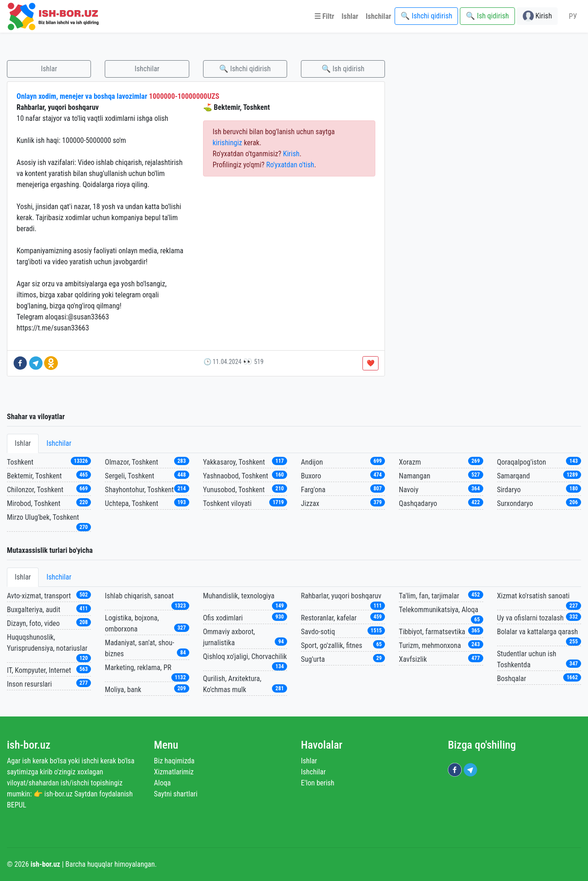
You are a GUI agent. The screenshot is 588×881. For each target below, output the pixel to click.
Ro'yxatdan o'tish (290, 165)
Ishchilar (147, 69)
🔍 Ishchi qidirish (245, 69)
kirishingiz (227, 143)
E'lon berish (318, 783)
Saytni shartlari (176, 794)
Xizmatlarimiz (174, 772)
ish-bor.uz (29, 745)
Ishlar (49, 69)
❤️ (370, 363)
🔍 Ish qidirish (343, 69)
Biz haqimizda (174, 761)
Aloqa (162, 783)
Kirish (291, 154)
